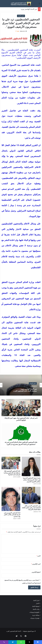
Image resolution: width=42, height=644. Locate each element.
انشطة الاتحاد (36, 606)
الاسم (39, 556)
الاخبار (38, 603)
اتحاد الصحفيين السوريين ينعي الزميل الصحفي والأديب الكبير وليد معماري (12, 515)
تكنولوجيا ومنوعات (34, 612)
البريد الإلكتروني (36, 564)
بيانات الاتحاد (36, 609)
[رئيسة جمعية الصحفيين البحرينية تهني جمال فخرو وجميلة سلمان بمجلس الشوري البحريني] (31, 466)
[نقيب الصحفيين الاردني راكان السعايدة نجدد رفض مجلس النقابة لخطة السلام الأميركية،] (31, 495)
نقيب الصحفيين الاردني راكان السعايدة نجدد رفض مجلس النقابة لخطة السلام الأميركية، (31, 508)
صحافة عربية (36, 615)
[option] (21, 385)
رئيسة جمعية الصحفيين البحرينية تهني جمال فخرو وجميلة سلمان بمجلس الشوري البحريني (32, 480)
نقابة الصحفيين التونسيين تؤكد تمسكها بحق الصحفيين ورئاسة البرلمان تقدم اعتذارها (12, 473)
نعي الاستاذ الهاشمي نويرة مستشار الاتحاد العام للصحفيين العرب (25, 390)
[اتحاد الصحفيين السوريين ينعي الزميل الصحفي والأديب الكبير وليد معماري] (11, 499)
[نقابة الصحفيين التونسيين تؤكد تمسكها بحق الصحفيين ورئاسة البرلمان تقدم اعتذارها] (11, 463)
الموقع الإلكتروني (36, 572)
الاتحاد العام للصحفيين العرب (14, 631)
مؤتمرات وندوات (35, 618)
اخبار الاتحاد (21, 16)
